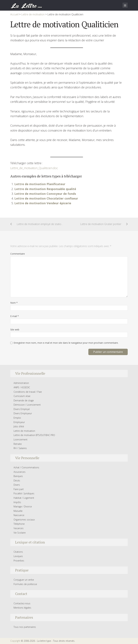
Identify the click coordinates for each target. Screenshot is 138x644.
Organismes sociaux (24, 520)
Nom (14, 303)
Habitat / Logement (24, 498)
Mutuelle (18, 511)
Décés (17, 481)
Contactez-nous (22, 603)
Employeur (19, 422)
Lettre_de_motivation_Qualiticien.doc (34, 168)
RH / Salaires (20, 448)
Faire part (19, 489)
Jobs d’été (19, 426)
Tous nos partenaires (25, 627)
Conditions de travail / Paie (28, 392)
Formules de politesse (25, 584)
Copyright (15, 641)
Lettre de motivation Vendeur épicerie (43, 203)
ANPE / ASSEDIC (22, 387)
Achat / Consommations (26, 467)
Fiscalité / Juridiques (24, 493)
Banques (18, 476)
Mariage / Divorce (23, 506)
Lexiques (18, 556)
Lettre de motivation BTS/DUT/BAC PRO (34, 435)
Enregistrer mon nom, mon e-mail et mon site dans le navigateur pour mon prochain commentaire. (66, 343)
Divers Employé (22, 409)
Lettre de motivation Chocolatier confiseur (46, 198)
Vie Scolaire (20, 533)
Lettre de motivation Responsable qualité (45, 189)
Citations (18, 552)
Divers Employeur (23, 413)
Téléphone (19, 524)
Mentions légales (22, 608)
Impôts (17, 502)
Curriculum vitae (22, 396)
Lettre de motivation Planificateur (40, 184)
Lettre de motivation (24, 431)
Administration (21, 383)
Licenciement (20, 439)
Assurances (20, 472)
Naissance (19, 515)
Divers (17, 485)
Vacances (19, 528)
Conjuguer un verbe (24, 580)
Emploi (17, 418)
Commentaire (18, 254)
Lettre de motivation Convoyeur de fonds (45, 194)
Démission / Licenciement (27, 405)
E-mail (15, 316)
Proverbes (19, 561)
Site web (15, 330)
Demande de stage (24, 400)
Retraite (18, 444)
